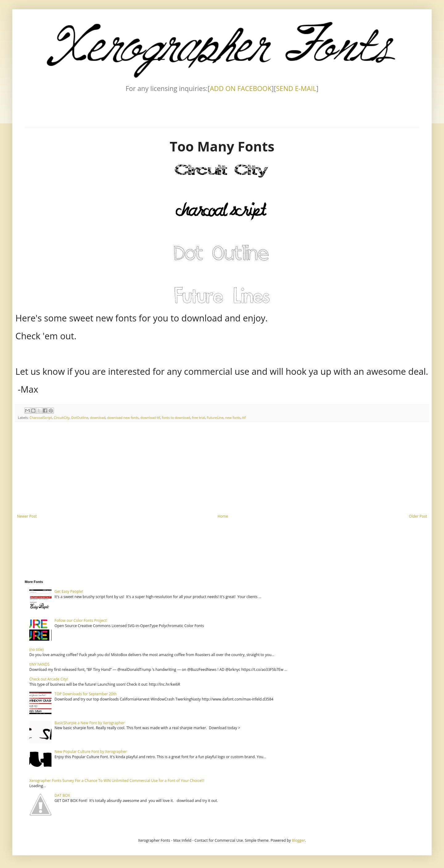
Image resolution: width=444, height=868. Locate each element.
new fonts (233, 417)
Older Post (418, 516)
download (98, 417)
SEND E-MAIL (296, 88)
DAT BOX (62, 795)
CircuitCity (62, 417)
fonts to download (176, 417)
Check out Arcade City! (49, 679)
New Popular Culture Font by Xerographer (91, 752)
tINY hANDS (39, 664)
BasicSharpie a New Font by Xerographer (90, 723)
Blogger (298, 840)
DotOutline (80, 417)
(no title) (36, 649)
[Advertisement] (222, 468)
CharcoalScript (41, 417)
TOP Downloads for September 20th (86, 694)
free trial (198, 417)
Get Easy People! (69, 591)
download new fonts (123, 417)
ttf (244, 417)
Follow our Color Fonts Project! (81, 620)
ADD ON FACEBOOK (240, 88)
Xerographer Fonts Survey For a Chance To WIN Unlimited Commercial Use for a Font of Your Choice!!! (117, 781)
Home (223, 516)
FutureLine (215, 417)
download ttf (150, 417)
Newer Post (27, 516)
